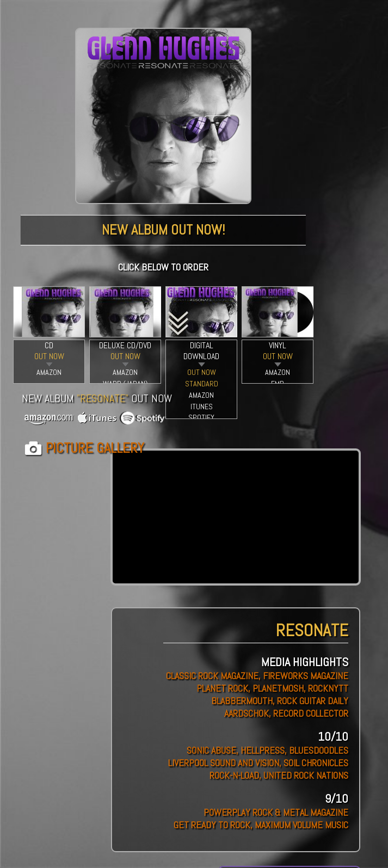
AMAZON (49, 372)
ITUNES (202, 407)
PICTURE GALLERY (95, 448)
